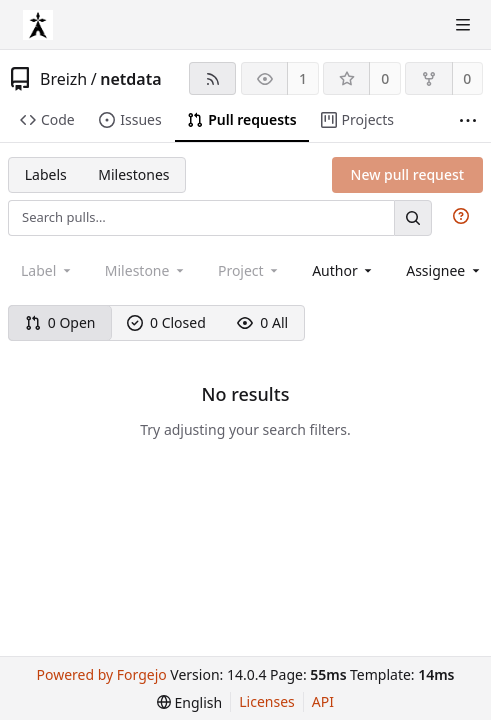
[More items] (468, 120)
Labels (46, 174)
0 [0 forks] (467, 78)
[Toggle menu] (463, 25)
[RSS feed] (212, 78)
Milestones (133, 174)
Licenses (267, 701)
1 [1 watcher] (303, 78)
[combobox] (343, 270)
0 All (262, 322)
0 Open (60, 322)
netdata (130, 79)
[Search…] (413, 217)
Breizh (63, 79)
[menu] (189, 702)
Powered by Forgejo (102, 674)
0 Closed (166, 322)
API (323, 701)
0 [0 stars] (385, 78)
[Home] (38, 25)
